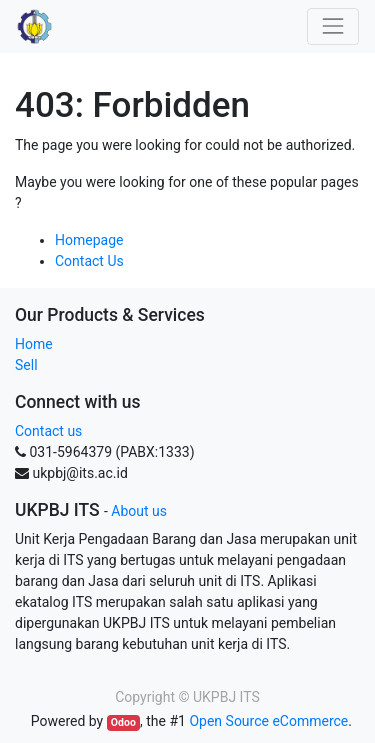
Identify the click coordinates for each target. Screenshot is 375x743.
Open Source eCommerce (268, 721)
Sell (26, 365)
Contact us (48, 431)
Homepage (89, 240)
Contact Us (89, 261)
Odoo (123, 722)
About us (139, 511)
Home (34, 344)
